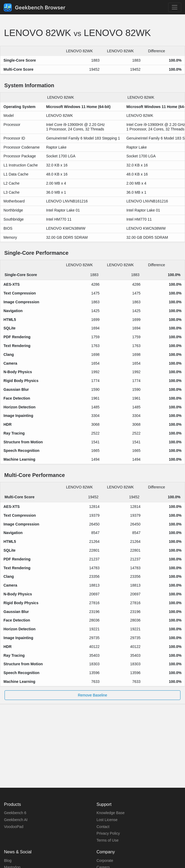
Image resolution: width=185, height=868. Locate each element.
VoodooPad (14, 827)
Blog (8, 861)
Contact (103, 827)
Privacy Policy (108, 833)
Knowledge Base (111, 813)
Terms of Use (107, 840)
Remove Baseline (92, 695)
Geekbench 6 (15, 813)
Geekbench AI (16, 820)
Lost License (107, 820)
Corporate (105, 861)
